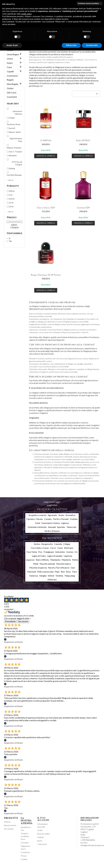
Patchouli (32, 572)
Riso (63, 572)
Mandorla (66, 560)
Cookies (24, 859)
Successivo (23, 621)
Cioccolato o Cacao (40, 548)
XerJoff (12, 128)
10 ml (11, 206)
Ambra (37, 544)
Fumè (38, 523)
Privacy (24, 856)
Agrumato (52, 515)
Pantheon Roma (14, 124)
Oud (73, 568)
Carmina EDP (83, 208)
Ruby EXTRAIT (83, 141)
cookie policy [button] (26, 14)
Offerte (7, 822)
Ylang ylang (70, 576)
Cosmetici (12, 97)
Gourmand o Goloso (51, 523)
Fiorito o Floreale (61, 519)
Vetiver (51, 576)
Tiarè (74, 572)
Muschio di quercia (38, 568)
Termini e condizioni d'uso (25, 836)
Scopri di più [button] (12, 45)
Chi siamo (25, 843)
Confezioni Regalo (12, 78)
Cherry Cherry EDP (46, 208)
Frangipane (49, 552)
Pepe (57, 572)
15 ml (11, 203)
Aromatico (70, 515)
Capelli (10, 71)
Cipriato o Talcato (35, 519)
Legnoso (65, 523)
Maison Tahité (15, 132)
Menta (75, 560)
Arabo (61, 515)
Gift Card (11, 93)
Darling (12, 168)
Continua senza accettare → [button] (89, 3)
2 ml (11, 195)
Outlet (10, 88)
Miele (36, 564)
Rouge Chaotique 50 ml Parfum (46, 275)
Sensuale (52, 527)
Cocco (53, 548)
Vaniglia (43, 576)
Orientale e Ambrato (37, 527)
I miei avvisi (42, 844)
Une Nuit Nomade (14, 175)
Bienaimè (13, 155)
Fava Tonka (32, 552)
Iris (76, 552)
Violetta (59, 576)
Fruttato (74, 519)
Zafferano (52, 579)
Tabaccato (71, 527)
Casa (9, 67)
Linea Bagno (13, 54)
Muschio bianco (64, 564)
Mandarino (55, 560)
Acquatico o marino (38, 515)
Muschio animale (47, 564)
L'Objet (12, 118)
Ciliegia (67, 544)
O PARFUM (46, 141)
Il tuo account (43, 819)
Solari (10, 63)
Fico (40, 552)
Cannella (58, 544)
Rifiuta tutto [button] (71, 45)
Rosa (68, 572)
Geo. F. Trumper (16, 152)
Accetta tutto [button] (92, 45)
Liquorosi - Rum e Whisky (37, 560)
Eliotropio (69, 548)
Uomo (10, 59)
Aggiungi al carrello (46, 156)
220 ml (12, 199)
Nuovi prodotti (10, 825)
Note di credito (44, 834)
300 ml (12, 191)
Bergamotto (47, 544)
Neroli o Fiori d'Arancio (59, 568)
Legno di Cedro (39, 556)
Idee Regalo (13, 84)
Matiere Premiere (14, 148)
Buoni (40, 841)
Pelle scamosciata (45, 572)
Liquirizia (68, 556)
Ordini (40, 830)
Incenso (70, 552)
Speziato (61, 527)
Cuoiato (48, 519)
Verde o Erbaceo (52, 531)
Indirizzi (40, 837)
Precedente (10, 621)
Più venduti (9, 829)
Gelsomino (60, 552)
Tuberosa (33, 576)
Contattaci (25, 852)
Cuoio (60, 548)
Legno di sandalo (55, 556)
